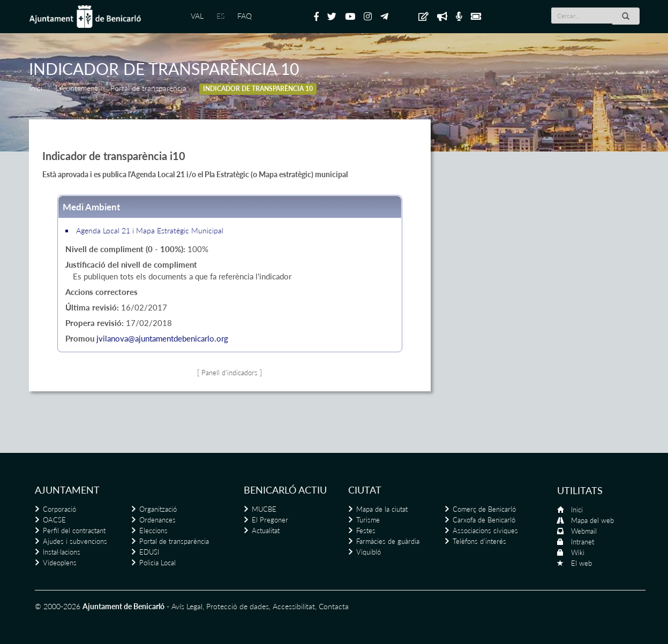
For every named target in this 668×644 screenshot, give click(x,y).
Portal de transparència (148, 88)
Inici (36, 88)
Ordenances (157, 520)
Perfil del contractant (74, 531)
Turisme (368, 520)
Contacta (334, 606)
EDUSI (149, 552)
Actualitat (266, 531)
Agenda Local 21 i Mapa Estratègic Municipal (150, 230)
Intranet (583, 542)
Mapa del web (592, 520)
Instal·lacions (62, 552)
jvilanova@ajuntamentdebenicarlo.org (162, 338)
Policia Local (157, 563)
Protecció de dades (238, 606)
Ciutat (365, 490)
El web (581, 563)
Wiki (578, 552)
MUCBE (264, 509)
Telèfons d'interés (479, 541)
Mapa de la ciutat (382, 509)
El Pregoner (270, 520)
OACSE (54, 520)
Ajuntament (67, 490)
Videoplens (60, 563)
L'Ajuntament (76, 88)
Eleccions (153, 531)
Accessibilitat (294, 606)
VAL (197, 16)
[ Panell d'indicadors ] (230, 373)
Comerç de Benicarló (484, 509)
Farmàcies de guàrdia (388, 541)
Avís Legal (187, 606)
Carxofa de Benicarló (484, 520)
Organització (158, 509)
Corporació (59, 509)
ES (220, 16)
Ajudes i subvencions (75, 541)
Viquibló (369, 552)
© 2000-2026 (58, 606)
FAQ (245, 16)
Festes (366, 531)
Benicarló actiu (285, 490)
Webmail (584, 531)
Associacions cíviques (485, 531)
